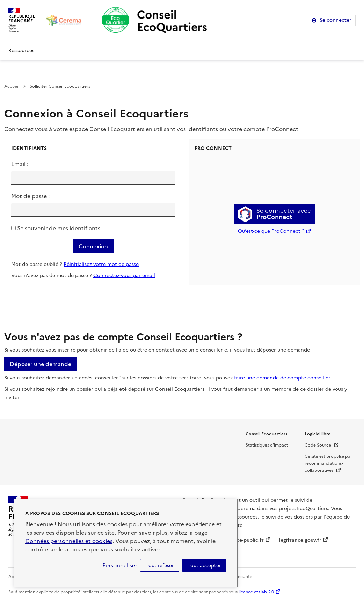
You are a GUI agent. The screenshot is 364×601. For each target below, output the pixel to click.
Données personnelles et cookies (69, 541)
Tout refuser (160, 565)
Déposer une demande (41, 364)
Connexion (93, 246)
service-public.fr (245, 540)
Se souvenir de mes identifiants (59, 228)
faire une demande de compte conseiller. (283, 378)
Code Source (322, 445)
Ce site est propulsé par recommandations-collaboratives (328, 463)
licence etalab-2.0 (256, 592)
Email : (20, 164)
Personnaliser (120, 565)
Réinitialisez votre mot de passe (101, 264)
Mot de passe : (30, 196)
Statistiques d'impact (267, 445)
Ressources (21, 50)
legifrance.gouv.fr (300, 540)
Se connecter (336, 20)
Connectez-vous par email (124, 276)
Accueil (12, 86)
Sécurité (244, 577)
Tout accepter (204, 565)
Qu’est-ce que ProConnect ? (271, 231)
